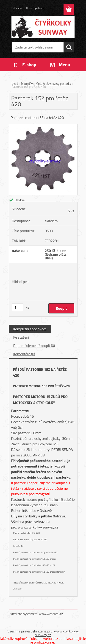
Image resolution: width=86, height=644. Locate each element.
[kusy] (18, 307)
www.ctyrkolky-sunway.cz (38, 527)
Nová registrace (35, 8)
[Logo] (43, 27)
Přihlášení (17, 8)
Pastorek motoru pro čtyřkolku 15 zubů (41, 499)
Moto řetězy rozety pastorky (53, 84)
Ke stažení (21, 337)
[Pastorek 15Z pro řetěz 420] (43, 126)
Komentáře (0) (24, 354)
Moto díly (27, 84)
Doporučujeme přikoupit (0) (34, 346)
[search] (69, 47)
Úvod (15, 84)
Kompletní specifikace (30, 329)
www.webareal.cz (51, 614)
